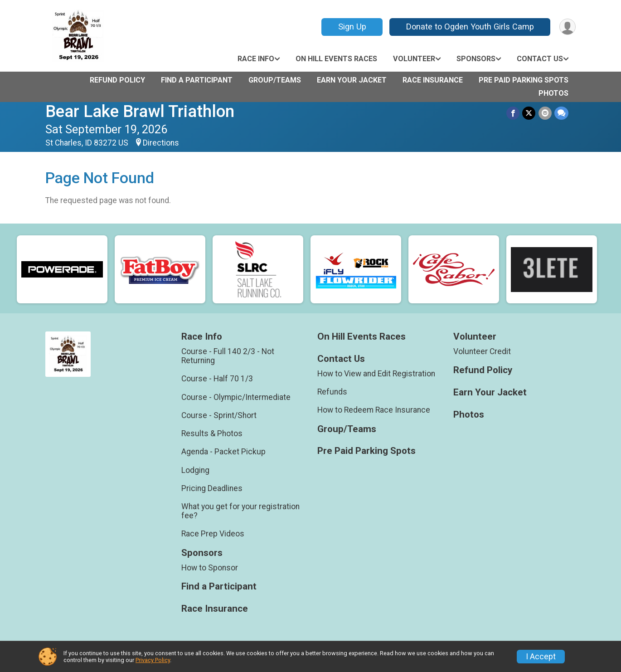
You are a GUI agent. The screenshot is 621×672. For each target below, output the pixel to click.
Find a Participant (197, 80)
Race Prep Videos (213, 534)
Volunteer (414, 59)
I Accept (541, 657)
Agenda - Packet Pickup (223, 452)
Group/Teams (275, 80)
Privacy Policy (153, 660)
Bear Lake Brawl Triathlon (140, 111)
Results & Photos (212, 433)
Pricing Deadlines (212, 488)
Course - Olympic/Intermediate (236, 397)
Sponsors (476, 59)
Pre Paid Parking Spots (524, 80)
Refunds (332, 392)
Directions (161, 143)
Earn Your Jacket (352, 80)
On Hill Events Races (336, 59)
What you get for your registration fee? (240, 511)
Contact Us (540, 59)
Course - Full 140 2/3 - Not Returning (228, 356)
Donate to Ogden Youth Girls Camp (470, 27)
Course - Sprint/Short (219, 415)
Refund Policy (117, 80)
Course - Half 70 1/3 (217, 379)
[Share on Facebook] (513, 113)
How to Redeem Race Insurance (374, 410)
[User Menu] (567, 27)
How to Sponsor (210, 568)
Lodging (195, 470)
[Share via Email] (545, 113)
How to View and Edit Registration (376, 374)
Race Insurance (433, 80)
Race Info (256, 59)
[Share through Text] (561, 113)
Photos (553, 93)
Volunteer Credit (482, 351)
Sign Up (352, 27)
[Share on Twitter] (529, 113)
